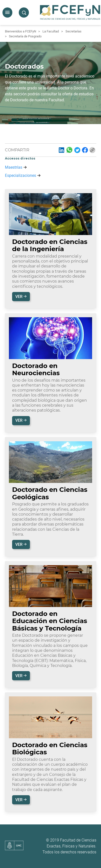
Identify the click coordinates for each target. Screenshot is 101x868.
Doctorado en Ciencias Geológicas (50, 493)
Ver (19, 297)
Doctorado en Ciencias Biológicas (50, 749)
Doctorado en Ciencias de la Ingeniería (50, 245)
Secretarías (73, 31)
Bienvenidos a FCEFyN (20, 31)
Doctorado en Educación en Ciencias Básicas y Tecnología (50, 621)
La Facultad (51, 31)
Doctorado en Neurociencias (36, 369)
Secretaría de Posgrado (25, 36)
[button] (8, 13)
